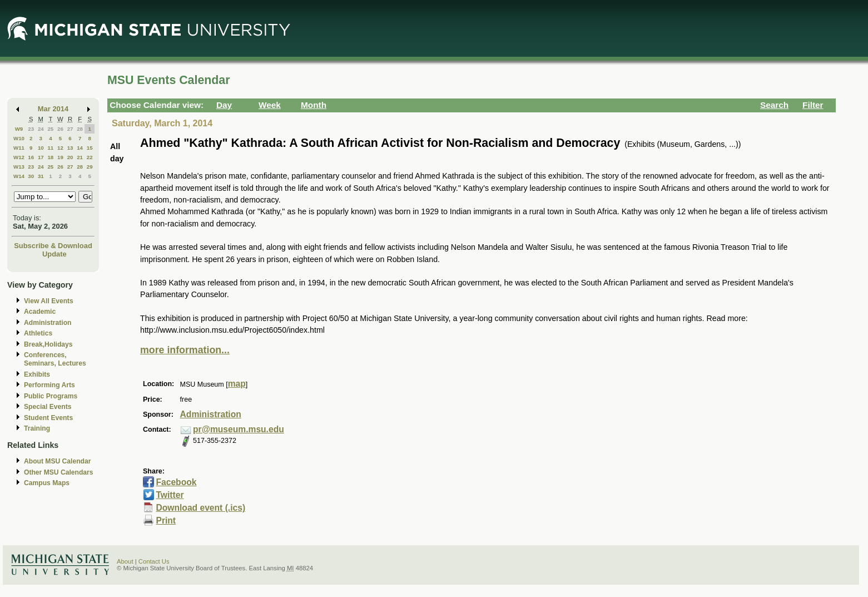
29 (90, 167)
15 (90, 148)
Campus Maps (47, 483)
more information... (185, 350)
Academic (40, 312)
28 (80, 129)
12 (60, 148)
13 (70, 148)
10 (41, 148)
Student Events (48, 418)
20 (70, 157)
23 (31, 129)
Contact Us (154, 561)
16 (31, 157)
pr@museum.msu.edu (239, 429)
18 (50, 157)
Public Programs (51, 396)
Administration (48, 323)
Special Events (48, 407)
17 (41, 157)
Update (54, 254)
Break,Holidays (48, 344)
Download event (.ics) (200, 508)
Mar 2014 (53, 109)
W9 (19, 129)
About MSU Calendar (57, 461)
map (237, 384)
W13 (19, 167)
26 (60, 129)
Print (166, 520)
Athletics (38, 333)
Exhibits (37, 374)
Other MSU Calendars (59, 472)
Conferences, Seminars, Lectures (55, 359)
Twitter (170, 495)
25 (50, 129)
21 (80, 157)
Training (37, 428)
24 (41, 129)
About (125, 561)
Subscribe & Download (53, 246)
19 (60, 157)
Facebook (176, 482)
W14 (19, 176)
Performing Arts (49, 385)
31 (41, 176)
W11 (19, 148)
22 (90, 157)
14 (80, 148)
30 (31, 176)
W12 (19, 157)
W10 (19, 138)
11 (50, 148)
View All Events (49, 301)
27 (70, 129)
